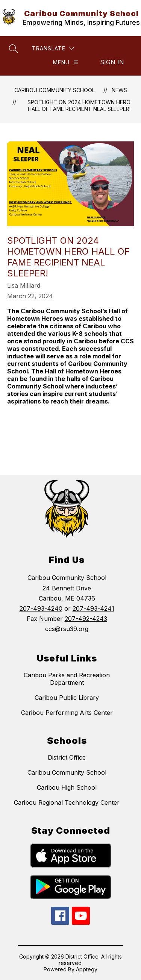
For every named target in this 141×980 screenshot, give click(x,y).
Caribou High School (67, 787)
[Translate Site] (53, 48)
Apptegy (87, 969)
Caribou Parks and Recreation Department (67, 679)
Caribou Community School (55, 90)
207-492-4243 (86, 619)
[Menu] (66, 62)
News (119, 90)
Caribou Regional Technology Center (67, 803)
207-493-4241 (93, 608)
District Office (67, 757)
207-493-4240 (41, 608)
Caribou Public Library (67, 698)
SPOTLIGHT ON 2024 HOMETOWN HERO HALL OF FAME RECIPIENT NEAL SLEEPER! (79, 105)
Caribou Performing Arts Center (67, 713)
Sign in (112, 62)
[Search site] (14, 49)
